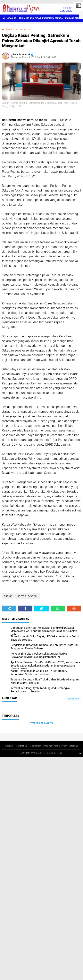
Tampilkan (73, 699)
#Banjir (12, 18)
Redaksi (9, 746)
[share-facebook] (25, 609)
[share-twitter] (41, 609)
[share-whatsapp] (58, 609)
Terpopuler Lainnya (42, 723)
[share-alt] (9, 609)
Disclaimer (35, 746)
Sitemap (74, 746)
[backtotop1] (80, 753)
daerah (9, 30)
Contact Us (22, 746)
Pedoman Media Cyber (55, 746)
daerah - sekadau (22, 30)
